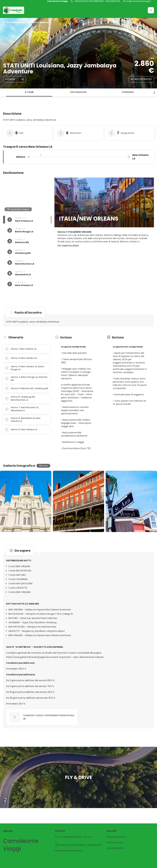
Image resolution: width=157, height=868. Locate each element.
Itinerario (128, 92)
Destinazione (78, 92)
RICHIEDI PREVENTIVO (141, 79)
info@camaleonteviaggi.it (139, 1)
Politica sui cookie (115, 843)
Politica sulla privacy (116, 837)
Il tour (29, 92)
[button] (154, 93)
